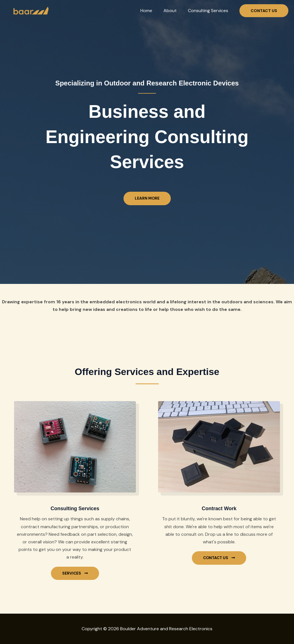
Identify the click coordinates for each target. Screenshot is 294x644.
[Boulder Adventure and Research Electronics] (30, 10)
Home (152, 11)
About (173, 11)
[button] (264, 11)
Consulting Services (209, 11)
